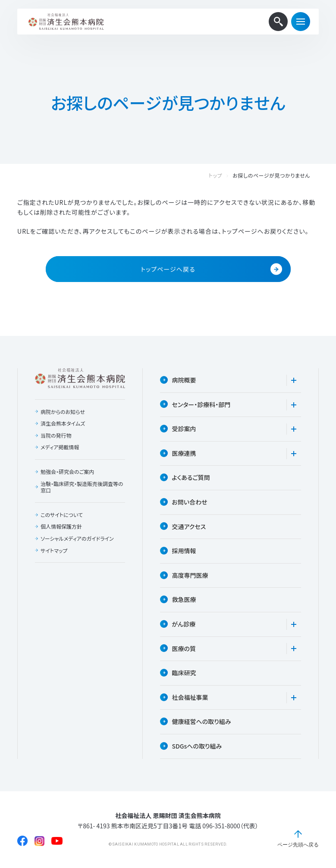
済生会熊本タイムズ (63, 423)
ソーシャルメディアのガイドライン (77, 539)
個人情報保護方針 (61, 526)
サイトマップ (54, 551)
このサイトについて (62, 515)
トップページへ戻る (211, 269)
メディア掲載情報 (60, 447)
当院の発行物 (56, 436)
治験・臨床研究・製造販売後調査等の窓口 (82, 487)
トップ (224, 176)
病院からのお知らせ (63, 412)
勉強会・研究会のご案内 (67, 472)
